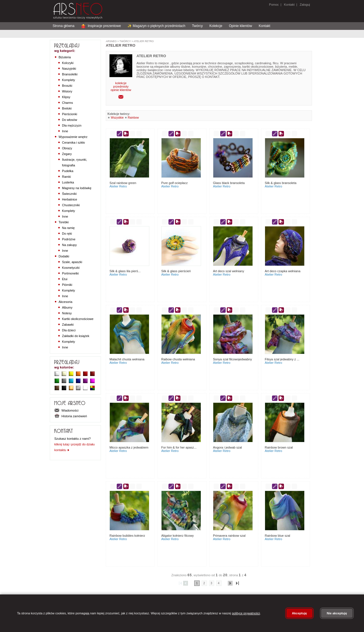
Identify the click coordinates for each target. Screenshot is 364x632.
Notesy (67, 313)
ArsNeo (111, 41)
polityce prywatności (246, 613)
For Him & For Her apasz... (179, 447)
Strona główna (64, 26)
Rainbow (133, 118)
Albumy (67, 307)
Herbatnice (70, 199)
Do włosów (70, 120)
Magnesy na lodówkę (77, 188)
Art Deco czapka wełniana (283, 271)
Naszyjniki (69, 69)
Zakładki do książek (76, 336)
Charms (68, 103)
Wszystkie (117, 118)
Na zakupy (69, 245)
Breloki (67, 108)
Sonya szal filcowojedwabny (232, 359)
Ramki (66, 177)
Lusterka (68, 182)
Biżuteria (65, 57)
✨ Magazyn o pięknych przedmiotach (156, 26)
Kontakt (289, 5)
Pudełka (68, 171)
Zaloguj (304, 5)
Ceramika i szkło (74, 142)
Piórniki (67, 285)
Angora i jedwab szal (227, 447)
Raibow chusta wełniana (178, 359)
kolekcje (121, 83)
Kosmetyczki (71, 268)
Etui (65, 279)
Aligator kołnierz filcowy (177, 536)
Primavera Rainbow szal (229, 536)
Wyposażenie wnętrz (73, 137)
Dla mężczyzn (72, 125)
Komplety (69, 80)
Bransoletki (70, 74)
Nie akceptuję (337, 613)
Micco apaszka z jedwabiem (129, 447)
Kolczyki (68, 63)
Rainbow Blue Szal (277, 536)
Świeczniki (69, 194)
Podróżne (69, 239)
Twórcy (197, 26)
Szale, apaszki (72, 262)
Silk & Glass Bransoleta (281, 183)
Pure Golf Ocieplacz (174, 183)
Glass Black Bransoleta (229, 183)
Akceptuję (300, 613)
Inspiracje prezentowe (101, 26)
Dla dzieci (69, 330)
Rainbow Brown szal (279, 447)
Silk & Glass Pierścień (176, 271)
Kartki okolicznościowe (78, 319)
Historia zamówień (71, 416)
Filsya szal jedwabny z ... (282, 359)
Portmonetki (70, 273)
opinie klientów (121, 90)
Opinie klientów (240, 26)
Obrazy (67, 148)
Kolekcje (216, 26)
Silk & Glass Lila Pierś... (125, 271)
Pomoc (274, 5)
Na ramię (68, 228)
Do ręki (67, 234)
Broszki (67, 86)
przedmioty (121, 86)
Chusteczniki (71, 205)
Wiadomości (66, 410)
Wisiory (67, 91)
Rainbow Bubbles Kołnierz (127, 536)
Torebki (64, 222)
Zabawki (68, 325)
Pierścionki (70, 114)
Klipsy (66, 97)
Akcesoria (65, 302)
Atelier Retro (143, 41)
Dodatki (64, 256)
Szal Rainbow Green (123, 183)
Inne (65, 131)
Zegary (67, 154)
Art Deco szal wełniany (228, 271)
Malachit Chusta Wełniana (127, 359)
